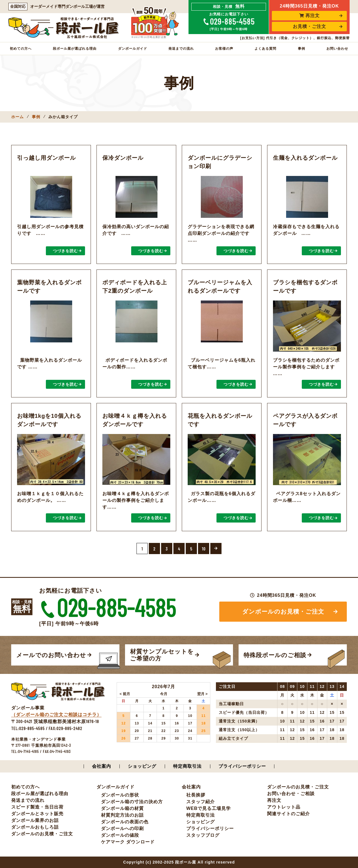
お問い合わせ (337, 49)
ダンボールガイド (133, 49)
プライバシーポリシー (242, 766)
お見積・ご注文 (309, 26)
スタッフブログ (203, 835)
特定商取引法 (187, 766)
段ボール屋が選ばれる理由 (75, 49)
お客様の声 (224, 49)
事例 (302, 49)
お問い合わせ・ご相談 (291, 794)
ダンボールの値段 (120, 835)
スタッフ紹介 (201, 802)
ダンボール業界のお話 (35, 820)
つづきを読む (65, 251)
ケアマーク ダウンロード (128, 842)
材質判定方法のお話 (122, 815)
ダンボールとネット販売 (37, 814)
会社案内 (102, 766)
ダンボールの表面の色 (125, 822)
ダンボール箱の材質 (122, 808)
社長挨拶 (196, 795)
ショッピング (142, 766)
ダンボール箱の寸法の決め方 (132, 802)
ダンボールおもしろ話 (35, 827)
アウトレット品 (284, 807)
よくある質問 (265, 49)
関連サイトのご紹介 (288, 814)
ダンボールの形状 (120, 795)
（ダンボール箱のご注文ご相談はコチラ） (56, 715)
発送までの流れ (181, 49)
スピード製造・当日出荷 (37, 807)
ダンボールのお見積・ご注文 (283, 611)
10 (204, 549)
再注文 (309, 15)
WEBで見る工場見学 (209, 808)
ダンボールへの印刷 (122, 828)
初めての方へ (21, 49)
